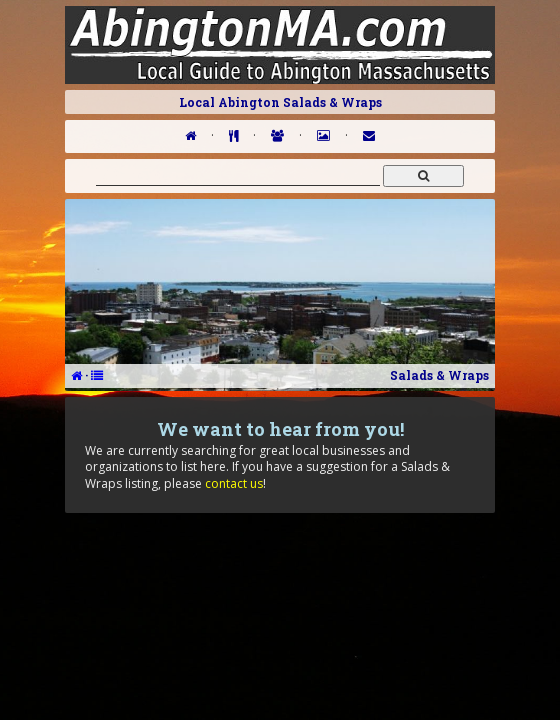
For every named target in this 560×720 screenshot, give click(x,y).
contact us (234, 483)
